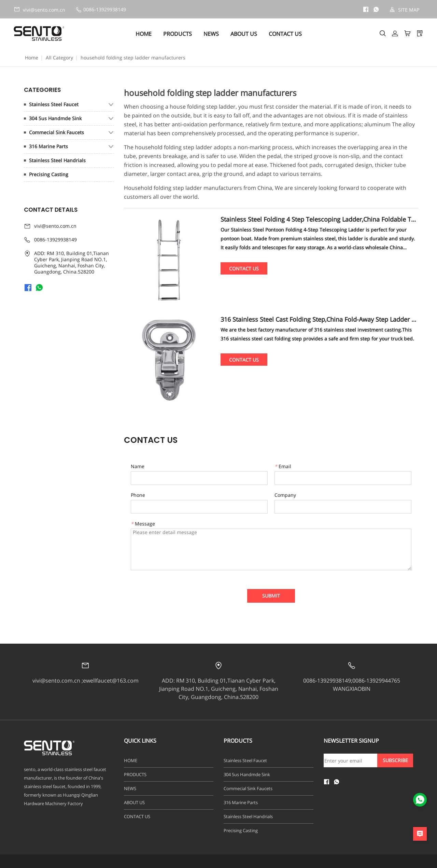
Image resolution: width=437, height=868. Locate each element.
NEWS (211, 34)
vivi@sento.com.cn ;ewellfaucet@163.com (86, 681)
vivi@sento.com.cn (39, 10)
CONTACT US (285, 34)
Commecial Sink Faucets (57, 132)
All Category (59, 58)
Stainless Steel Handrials (57, 160)
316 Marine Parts (48, 146)
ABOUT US (244, 34)
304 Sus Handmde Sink (55, 118)
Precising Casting (49, 174)
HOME (144, 34)
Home (32, 58)
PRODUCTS (178, 34)
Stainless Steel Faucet (54, 104)
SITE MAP (404, 10)
